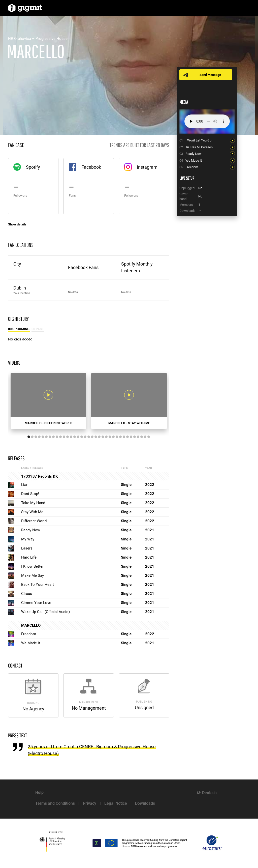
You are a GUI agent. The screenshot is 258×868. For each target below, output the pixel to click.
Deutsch (209, 793)
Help (39, 792)
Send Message (210, 75)
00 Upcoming (19, 329)
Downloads (145, 803)
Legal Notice (116, 803)
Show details (17, 224)
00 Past (38, 329)
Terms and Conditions (55, 803)
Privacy (90, 803)
